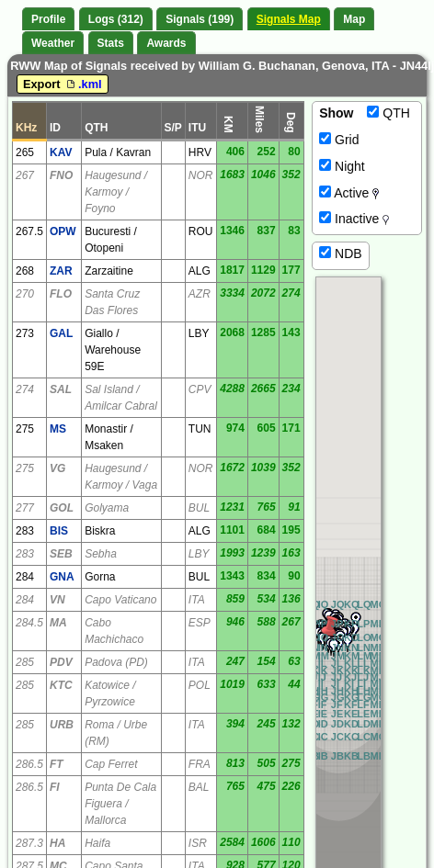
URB (62, 725)
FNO (61, 175)
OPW (63, 231)
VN (57, 600)
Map (354, 19)
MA (58, 623)
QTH (388, 113)
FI (55, 787)
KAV (61, 152)
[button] (330, 629)
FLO (61, 294)
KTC (61, 685)
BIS (59, 531)
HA (57, 843)
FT (57, 764)
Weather (53, 43)
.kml (83, 84)
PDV (61, 662)
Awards (166, 43)
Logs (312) (116, 19)
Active (349, 193)
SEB (61, 554)
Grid (339, 140)
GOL (62, 508)
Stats (111, 43)
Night (342, 166)
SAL (61, 389)
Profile (48, 19)
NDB (340, 254)
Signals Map (289, 19)
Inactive (354, 219)
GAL (61, 333)
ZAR (61, 271)
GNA (62, 577)
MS (58, 429)
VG (57, 468)
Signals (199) (200, 19)
